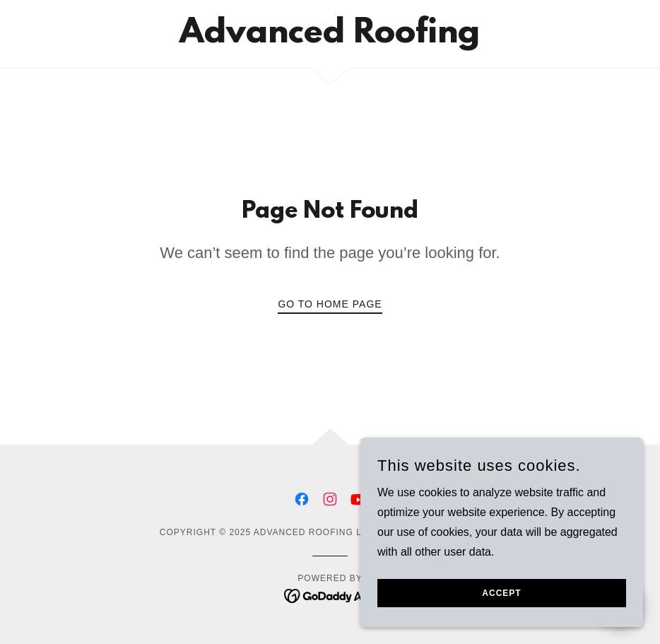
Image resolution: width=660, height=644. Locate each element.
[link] (330, 39)
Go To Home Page (330, 304)
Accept (501, 593)
